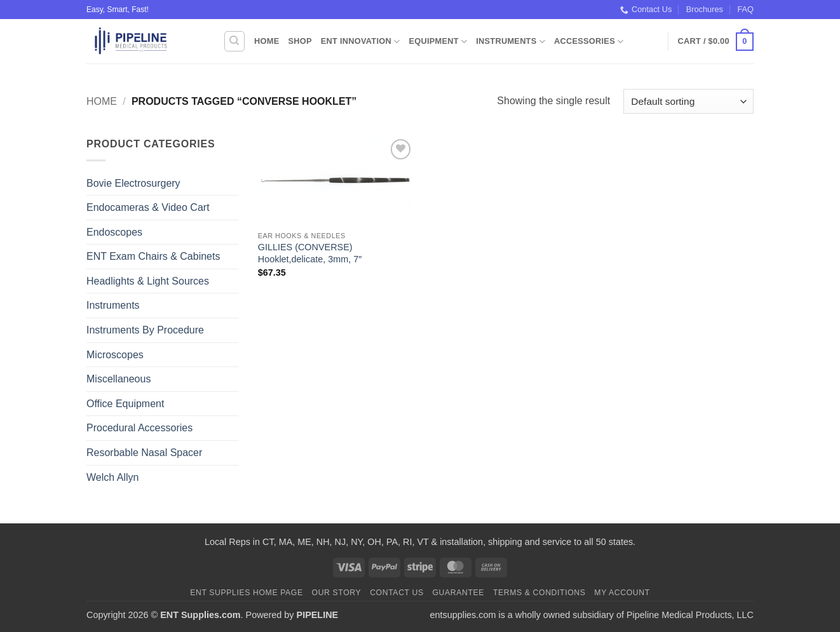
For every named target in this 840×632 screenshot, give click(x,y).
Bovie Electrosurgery (133, 183)
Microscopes (115, 355)
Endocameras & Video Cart (148, 207)
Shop (300, 41)
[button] (716, 42)
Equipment (438, 42)
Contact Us (646, 10)
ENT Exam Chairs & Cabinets (153, 256)
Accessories (589, 42)
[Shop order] (688, 101)
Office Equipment (125, 404)
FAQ (745, 9)
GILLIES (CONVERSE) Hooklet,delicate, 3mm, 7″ (310, 253)
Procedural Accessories (139, 428)
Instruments (511, 42)
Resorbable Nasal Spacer (144, 453)
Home (267, 41)
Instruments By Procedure (145, 330)
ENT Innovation (361, 42)
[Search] (234, 41)
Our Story (337, 593)
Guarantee (458, 593)
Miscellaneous (119, 379)
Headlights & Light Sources (148, 281)
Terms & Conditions (539, 593)
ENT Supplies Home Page (247, 593)
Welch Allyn (112, 477)
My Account (622, 593)
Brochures (705, 9)
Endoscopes (114, 232)
